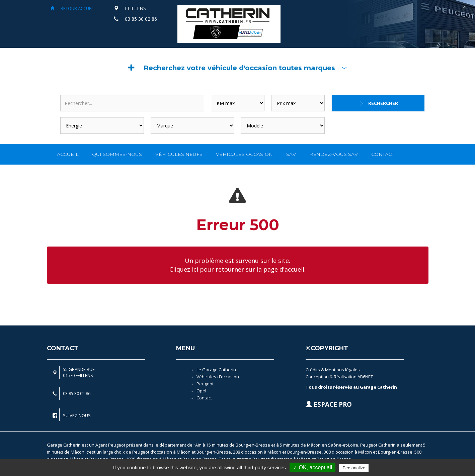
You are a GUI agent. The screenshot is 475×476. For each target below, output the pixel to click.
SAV (291, 154)
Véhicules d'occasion (218, 377)
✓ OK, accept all (312, 467)
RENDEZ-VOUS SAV (334, 154)
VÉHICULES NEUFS (179, 154)
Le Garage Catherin (216, 370)
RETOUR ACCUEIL (72, 8)
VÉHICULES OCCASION (244, 154)
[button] (238, 68)
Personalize (354, 468)
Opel (201, 391)
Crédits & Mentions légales (333, 370)
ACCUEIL (68, 154)
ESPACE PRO (329, 404)
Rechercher (383, 103)
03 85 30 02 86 (141, 19)
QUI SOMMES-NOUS (117, 154)
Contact (204, 398)
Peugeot (205, 384)
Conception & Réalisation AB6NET (339, 377)
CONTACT (383, 154)
